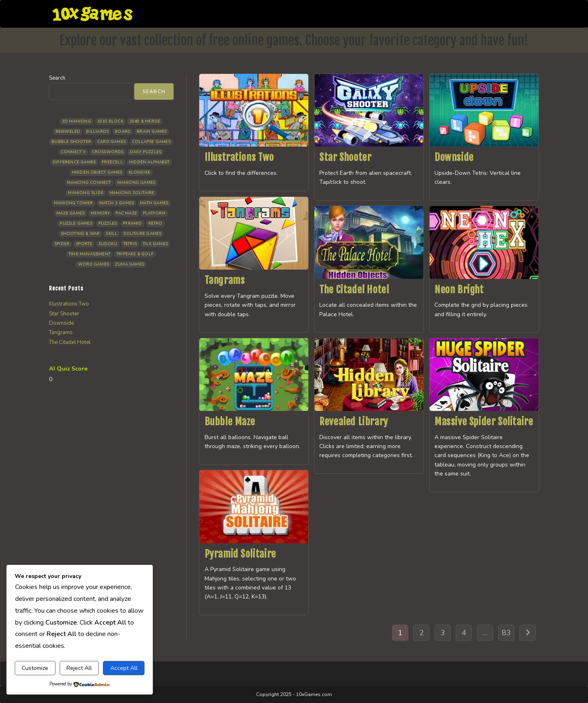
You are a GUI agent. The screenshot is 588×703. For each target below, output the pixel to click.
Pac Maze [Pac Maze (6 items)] (126, 213)
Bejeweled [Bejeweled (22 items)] (68, 132)
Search (57, 78)
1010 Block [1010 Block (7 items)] (110, 121)
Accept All (124, 668)
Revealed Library (354, 422)
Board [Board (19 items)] (123, 132)
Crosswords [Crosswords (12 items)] (108, 152)
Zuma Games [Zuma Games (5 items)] (130, 264)
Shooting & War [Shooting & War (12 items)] (80, 234)
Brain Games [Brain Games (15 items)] (152, 132)
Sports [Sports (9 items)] (84, 244)
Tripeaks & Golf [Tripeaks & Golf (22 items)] (135, 254)
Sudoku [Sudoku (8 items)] (108, 244)
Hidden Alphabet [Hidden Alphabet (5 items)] (149, 162)
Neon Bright (459, 290)
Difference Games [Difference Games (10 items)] (74, 162)
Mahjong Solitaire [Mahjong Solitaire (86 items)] (132, 193)
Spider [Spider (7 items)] (62, 244)
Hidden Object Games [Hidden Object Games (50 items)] (97, 172)
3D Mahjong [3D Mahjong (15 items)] (77, 121)
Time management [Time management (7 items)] (89, 254)
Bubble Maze (230, 422)
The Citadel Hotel (354, 290)
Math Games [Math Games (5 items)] (154, 203)
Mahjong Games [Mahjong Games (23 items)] (136, 183)
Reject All (79, 668)
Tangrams (225, 280)
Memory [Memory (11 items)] (100, 213)
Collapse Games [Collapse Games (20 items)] (151, 142)
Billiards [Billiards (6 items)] (97, 132)
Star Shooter (345, 157)
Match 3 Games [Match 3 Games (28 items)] (117, 203)
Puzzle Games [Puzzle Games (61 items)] (76, 223)
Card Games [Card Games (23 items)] (111, 142)
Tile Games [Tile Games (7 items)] (155, 244)
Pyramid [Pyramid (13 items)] (132, 223)
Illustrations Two (239, 157)
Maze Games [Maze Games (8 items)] (70, 213)
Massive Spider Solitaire (484, 422)
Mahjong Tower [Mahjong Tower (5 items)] (73, 203)
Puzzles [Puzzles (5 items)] (108, 223)
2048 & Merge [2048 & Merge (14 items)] (145, 121)
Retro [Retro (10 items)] (155, 223)
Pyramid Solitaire (240, 554)
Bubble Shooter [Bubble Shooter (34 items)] (71, 142)
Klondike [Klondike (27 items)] (140, 172)
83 (506, 633)
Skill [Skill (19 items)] (111, 234)
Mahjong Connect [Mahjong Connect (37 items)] (89, 183)
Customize (35, 668)
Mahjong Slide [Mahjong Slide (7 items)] (86, 193)
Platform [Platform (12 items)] (154, 213)
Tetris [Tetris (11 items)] (130, 244)
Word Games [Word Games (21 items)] (94, 264)
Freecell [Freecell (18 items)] (112, 162)
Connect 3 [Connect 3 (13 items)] (73, 152)
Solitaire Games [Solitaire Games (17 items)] (142, 234)
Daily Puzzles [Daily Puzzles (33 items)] (146, 152)
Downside (454, 157)
